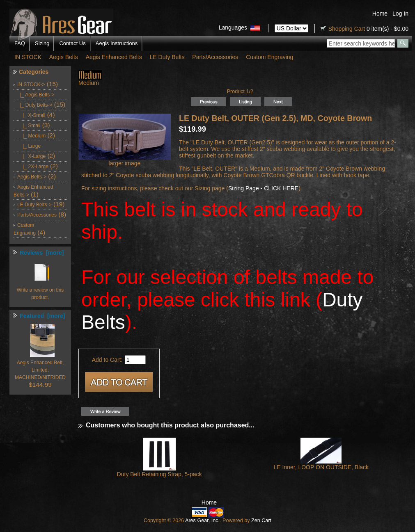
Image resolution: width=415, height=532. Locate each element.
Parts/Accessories (215, 57)
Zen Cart (261, 521)
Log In (400, 14)
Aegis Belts (64, 57)
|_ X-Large (31, 156)
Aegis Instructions (117, 43)
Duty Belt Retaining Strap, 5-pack (159, 474)
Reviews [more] (42, 253)
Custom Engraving (269, 57)
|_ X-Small (31, 115)
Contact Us (72, 43)
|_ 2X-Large (33, 167)
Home (380, 14)
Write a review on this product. (40, 290)
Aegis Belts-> (32, 177)
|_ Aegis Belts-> (36, 95)
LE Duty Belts (167, 57)
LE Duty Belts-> (34, 205)
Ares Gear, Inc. (202, 521)
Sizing (42, 43)
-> (31, 84)
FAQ (20, 43)
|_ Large (29, 146)
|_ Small (29, 126)
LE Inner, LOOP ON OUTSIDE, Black (321, 467)
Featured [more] (42, 316)
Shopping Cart (347, 29)
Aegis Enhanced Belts (114, 57)
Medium (90, 80)
